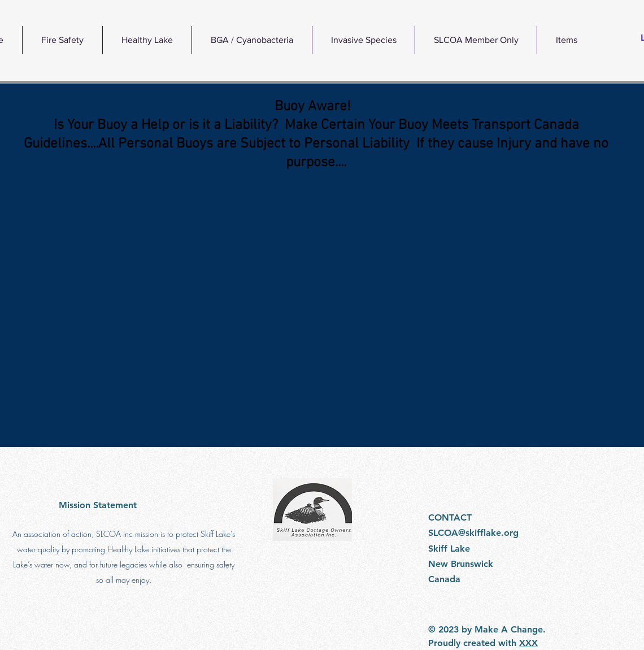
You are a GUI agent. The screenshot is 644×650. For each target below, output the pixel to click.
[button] (147, 40)
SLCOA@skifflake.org (473, 533)
